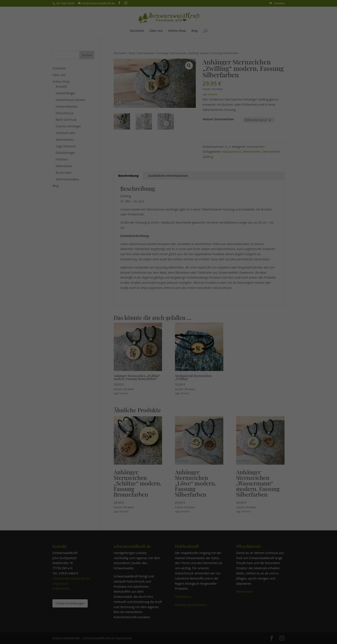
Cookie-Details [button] (148, 384)
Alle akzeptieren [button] (168, 333)
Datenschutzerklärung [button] (170, 384)
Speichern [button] (168, 345)
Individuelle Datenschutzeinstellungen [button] (168, 375)
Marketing (176, 318)
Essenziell (124, 318)
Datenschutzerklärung (158, 304)
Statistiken (150, 318)
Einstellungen (130, 308)
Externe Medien (206, 318)
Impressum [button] (191, 384)
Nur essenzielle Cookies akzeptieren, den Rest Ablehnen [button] (169, 360)
